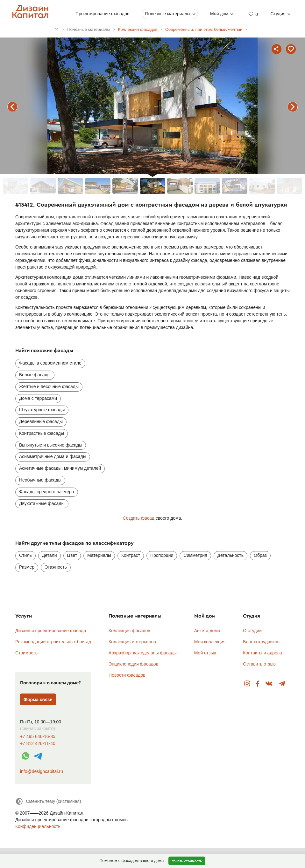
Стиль (25, 555)
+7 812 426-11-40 (38, 744)
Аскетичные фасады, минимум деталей (60, 468)
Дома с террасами (38, 398)
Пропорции (162, 555)
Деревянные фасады (41, 421)
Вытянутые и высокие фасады (51, 445)
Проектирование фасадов (102, 14)
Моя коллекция (210, 642)
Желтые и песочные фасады (49, 386)
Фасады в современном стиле (50, 363)
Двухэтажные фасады (42, 503)
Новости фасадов (127, 675)
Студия (278, 14)
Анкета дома (207, 631)
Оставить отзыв (259, 664)
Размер (27, 567)
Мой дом (219, 14)
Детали (50, 555)
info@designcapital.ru (42, 771)
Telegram (282, 684)
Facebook (258, 684)
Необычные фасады (40, 480)
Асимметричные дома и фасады (53, 456)
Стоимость (26, 653)
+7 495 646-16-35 (38, 737)
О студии (252, 631)
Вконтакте (269, 684)
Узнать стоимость (187, 861)
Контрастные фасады (42, 433)
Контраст (131, 555)
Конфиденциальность (38, 826)
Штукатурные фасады (42, 410)
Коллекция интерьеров (132, 642)
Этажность (56, 567)
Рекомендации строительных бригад (53, 642)
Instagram (247, 684)
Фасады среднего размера (47, 492)
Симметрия (195, 555)
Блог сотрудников (261, 642)
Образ (260, 555)
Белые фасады (35, 375)
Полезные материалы (168, 14)
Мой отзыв (205, 653)
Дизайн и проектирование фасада (51, 631)
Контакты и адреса (262, 653)
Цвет (72, 555)
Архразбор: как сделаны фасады (143, 653)
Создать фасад (139, 518)
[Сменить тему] (48, 801)
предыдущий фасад (12, 107)
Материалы (99, 555)
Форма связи (38, 700)
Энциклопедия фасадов (133, 664)
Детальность (231, 555)
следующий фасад (293, 107)
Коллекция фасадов (129, 631)
